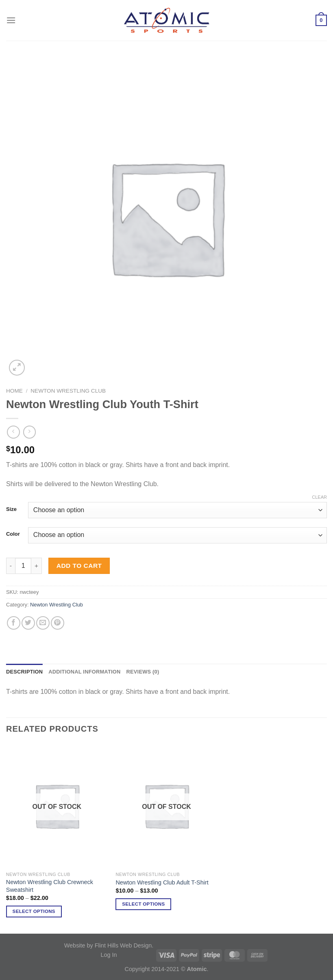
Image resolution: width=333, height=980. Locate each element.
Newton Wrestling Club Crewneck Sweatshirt (50, 886)
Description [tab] (24, 672)
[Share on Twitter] (28, 623)
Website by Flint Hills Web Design (108, 945)
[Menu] (11, 20)
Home (14, 391)
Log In (109, 955)
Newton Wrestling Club (68, 391)
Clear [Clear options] (319, 497)
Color (13, 534)
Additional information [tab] (84, 672)
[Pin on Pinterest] (58, 623)
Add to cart (79, 566)
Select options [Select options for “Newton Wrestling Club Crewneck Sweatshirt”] (34, 911)
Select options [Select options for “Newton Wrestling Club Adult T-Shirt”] (143, 904)
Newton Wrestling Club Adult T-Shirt (162, 882)
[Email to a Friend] (43, 623)
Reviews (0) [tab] (143, 672)
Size (11, 509)
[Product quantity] (23, 566)
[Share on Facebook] (14, 623)
